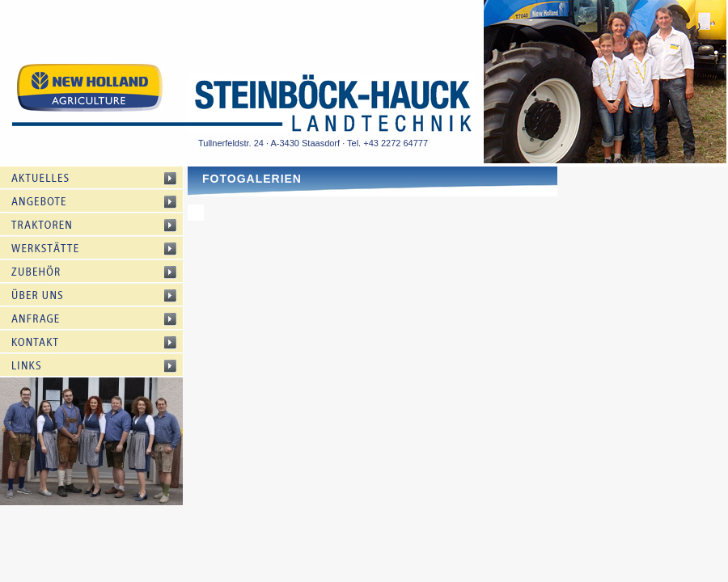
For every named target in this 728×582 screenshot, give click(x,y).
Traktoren (104, 225)
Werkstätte (104, 248)
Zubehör (104, 272)
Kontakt (104, 342)
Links (104, 365)
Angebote (104, 201)
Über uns (104, 295)
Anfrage (104, 318)
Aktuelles (104, 178)
